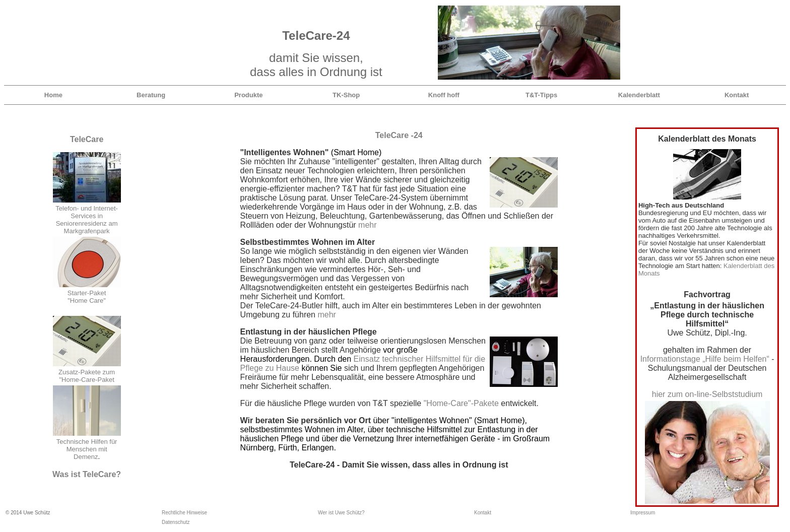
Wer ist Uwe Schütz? (341, 513)
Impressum (643, 513)
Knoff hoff (444, 95)
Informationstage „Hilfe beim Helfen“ (705, 359)
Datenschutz (176, 522)
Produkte (248, 95)
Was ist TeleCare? (87, 474)
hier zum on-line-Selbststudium (707, 394)
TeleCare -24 (399, 135)
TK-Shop (346, 95)
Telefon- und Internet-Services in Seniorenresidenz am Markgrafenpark (87, 220)
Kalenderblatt (639, 95)
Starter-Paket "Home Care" (87, 297)
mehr (367, 225)
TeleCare (87, 139)
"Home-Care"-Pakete (461, 403)
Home (53, 95)
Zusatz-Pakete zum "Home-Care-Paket (87, 376)
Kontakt (737, 95)
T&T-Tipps (541, 95)
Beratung (151, 95)
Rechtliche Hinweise (184, 513)
